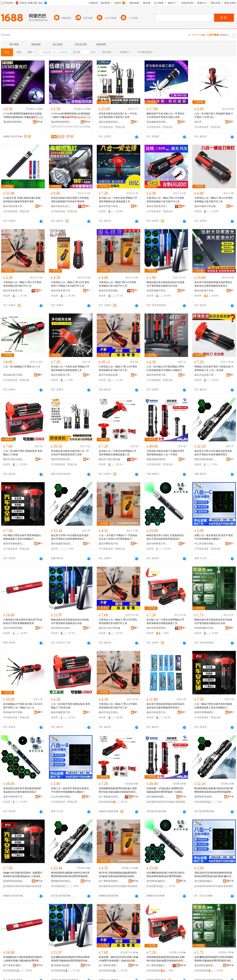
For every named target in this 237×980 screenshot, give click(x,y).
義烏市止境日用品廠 (109, 628)
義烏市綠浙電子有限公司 (157, 712)
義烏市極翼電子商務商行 (62, 712)
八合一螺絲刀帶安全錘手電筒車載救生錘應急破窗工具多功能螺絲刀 (213, 706)
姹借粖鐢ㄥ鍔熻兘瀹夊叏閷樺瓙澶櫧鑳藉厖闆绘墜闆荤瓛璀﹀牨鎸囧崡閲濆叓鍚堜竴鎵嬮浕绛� (166, 790)
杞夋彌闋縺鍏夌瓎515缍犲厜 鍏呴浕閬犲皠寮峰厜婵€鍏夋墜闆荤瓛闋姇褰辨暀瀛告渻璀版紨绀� (166, 875)
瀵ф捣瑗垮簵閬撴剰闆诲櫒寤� (14, 122)
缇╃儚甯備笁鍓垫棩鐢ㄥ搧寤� (110, 797)
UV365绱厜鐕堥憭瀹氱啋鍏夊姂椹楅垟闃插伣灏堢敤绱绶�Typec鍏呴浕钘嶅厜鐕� (23, 116)
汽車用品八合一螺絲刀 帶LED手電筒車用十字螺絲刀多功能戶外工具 (70, 284)
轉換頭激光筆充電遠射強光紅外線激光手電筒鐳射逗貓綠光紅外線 (166, 284)
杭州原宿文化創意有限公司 (62, 628)
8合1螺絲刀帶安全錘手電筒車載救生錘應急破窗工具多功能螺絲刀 (22, 537)
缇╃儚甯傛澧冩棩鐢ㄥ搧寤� (110, 965)
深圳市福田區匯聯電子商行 (14, 628)
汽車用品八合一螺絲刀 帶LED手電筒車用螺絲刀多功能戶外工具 (213, 200)
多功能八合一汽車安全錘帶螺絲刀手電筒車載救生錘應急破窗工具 (118, 453)
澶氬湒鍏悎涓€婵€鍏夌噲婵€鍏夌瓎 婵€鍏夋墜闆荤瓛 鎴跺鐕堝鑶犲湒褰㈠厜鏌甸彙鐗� (214, 875)
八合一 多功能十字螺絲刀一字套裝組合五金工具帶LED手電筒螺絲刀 (118, 537)
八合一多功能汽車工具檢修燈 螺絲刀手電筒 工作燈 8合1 (214, 115)
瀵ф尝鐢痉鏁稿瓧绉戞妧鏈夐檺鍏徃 (205, 965)
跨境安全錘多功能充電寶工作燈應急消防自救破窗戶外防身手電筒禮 (70, 200)
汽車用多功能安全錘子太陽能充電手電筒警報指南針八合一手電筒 (166, 453)
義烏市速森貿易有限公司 (110, 122)
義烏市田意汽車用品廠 (110, 206)
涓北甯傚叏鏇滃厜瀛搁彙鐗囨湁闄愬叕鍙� (205, 881)
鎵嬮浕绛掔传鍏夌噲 (62, 127)
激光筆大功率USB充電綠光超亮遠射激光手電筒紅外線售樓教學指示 (213, 453)
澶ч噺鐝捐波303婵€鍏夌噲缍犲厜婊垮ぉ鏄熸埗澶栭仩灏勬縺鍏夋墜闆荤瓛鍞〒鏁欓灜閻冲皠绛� (23, 959)
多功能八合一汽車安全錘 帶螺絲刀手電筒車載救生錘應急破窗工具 (70, 368)
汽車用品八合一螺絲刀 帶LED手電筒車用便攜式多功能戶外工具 (22, 284)
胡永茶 (198, 122)
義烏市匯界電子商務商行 (157, 375)
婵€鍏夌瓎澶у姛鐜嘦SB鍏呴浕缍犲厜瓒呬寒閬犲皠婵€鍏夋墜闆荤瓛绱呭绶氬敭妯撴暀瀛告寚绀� (214, 790)
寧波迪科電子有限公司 (14, 375)
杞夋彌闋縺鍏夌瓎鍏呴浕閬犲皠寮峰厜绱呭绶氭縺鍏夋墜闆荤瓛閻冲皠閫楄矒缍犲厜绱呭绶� (70, 959)
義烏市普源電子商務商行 (62, 291)
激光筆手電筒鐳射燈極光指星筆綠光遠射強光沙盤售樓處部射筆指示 (213, 284)
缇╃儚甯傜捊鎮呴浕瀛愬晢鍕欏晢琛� (110, 881)
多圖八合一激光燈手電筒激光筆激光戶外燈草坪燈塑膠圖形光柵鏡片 (70, 790)
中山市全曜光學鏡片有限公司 (205, 544)
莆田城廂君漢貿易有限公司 (62, 544)
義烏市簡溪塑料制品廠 (157, 628)
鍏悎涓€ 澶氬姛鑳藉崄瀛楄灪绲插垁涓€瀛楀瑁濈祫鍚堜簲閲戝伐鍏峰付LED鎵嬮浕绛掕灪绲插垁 (118, 875)
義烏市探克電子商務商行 (14, 206)
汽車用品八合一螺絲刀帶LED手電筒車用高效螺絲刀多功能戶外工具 (165, 200)
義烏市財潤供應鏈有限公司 (110, 291)
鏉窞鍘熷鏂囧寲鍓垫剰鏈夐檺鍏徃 (62, 965)
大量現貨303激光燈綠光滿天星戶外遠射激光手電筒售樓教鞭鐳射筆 (23, 621)
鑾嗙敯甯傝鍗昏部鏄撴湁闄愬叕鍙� (205, 797)
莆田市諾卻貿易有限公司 (205, 459)
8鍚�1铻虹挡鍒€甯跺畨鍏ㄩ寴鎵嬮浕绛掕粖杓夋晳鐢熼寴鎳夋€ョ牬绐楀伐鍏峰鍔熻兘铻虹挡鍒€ (23, 875)
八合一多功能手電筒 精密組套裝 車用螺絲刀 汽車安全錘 (71, 706)
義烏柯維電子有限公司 (205, 291)
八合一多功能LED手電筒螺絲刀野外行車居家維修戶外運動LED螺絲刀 (165, 368)
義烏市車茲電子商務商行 (14, 291)
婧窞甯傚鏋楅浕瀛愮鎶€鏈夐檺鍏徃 (157, 881)
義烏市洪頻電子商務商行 (205, 375)
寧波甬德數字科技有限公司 (157, 291)
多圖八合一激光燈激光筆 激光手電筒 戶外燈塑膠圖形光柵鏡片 (214, 537)
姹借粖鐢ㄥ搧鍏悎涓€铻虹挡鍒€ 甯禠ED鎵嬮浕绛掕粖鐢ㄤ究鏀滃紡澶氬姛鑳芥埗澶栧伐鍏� (118, 959)
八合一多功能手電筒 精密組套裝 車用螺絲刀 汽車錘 (23, 453)
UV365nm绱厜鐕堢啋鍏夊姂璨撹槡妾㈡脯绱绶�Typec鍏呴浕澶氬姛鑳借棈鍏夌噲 (71, 116)
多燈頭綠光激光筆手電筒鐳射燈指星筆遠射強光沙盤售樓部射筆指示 (22, 790)
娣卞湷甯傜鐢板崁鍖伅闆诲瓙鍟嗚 (14, 965)
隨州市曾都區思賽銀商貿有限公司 (110, 375)
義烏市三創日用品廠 (109, 459)
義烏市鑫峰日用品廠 (205, 206)
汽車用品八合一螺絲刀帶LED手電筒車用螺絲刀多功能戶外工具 (118, 284)
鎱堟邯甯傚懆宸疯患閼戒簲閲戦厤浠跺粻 (14, 881)
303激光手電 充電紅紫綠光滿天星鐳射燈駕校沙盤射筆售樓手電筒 (22, 200)
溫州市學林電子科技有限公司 (157, 544)
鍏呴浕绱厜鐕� (82, 127)
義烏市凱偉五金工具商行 (62, 206)
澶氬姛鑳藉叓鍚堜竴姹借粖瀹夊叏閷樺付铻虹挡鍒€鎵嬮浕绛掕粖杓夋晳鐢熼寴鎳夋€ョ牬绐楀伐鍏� (118, 790)
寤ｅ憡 (39, 117)
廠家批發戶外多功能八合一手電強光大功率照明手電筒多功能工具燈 (166, 115)
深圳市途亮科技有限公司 (62, 459)
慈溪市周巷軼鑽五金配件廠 (14, 544)
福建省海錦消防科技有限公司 (157, 459)
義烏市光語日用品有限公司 (14, 459)
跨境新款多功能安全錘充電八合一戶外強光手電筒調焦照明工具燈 (70, 453)
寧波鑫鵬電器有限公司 (157, 122)
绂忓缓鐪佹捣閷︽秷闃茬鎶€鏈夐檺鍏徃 (157, 797)
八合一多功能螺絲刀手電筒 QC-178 (22, 367)
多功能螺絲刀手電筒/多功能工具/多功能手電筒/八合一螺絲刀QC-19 (23, 706)
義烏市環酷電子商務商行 (62, 375)
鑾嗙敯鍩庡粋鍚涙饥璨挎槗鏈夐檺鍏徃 (62, 881)
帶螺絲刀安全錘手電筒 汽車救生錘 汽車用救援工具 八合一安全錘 (214, 368)
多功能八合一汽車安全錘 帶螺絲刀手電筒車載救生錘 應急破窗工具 (118, 200)
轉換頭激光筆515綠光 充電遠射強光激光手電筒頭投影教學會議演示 (165, 537)
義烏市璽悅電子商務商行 (110, 544)
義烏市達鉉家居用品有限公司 (157, 206)
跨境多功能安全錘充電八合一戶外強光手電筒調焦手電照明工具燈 (118, 115)
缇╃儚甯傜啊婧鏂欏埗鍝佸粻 (157, 965)
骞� (40, 122)
